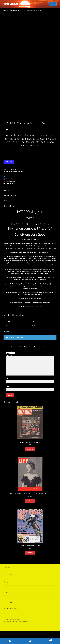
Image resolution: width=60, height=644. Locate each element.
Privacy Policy (7, 634)
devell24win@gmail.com (11, 621)
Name (8, 391)
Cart (46, 640)
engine (10, 184)
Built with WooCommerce (20, 634)
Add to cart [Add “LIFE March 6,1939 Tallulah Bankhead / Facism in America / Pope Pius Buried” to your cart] (30, 514)
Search (30, 641)
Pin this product (11, 194)
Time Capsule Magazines (17, 4)
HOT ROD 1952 (22, 10)
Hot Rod (15, 10)
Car (7, 184)
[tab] (30, 203)
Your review (9, 368)
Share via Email (11, 196)
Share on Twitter (11, 189)
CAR (11, 10)
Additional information (10, 208)
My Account (10, 641)
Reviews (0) (7, 213)
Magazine (20, 184)
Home (7, 10)
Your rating (9, 364)
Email (8, 399)
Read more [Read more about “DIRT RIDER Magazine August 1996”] (30, 565)
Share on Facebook (11, 192)
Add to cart (9, 174)
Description (7, 203)
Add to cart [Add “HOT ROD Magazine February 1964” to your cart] (30, 462)
